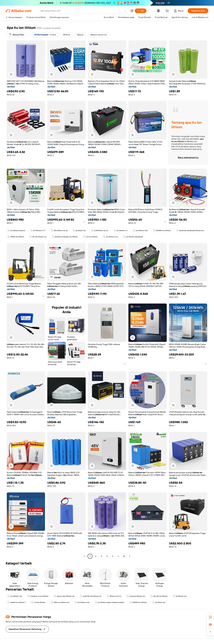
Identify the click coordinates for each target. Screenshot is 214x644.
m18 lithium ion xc (100, 231)
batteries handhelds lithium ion (190, 231)
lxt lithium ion (180, 596)
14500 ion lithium (16, 237)
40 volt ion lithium (159, 596)
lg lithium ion (79, 231)
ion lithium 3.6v (140, 231)
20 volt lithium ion (38, 237)
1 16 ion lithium (38, 602)
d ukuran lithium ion (136, 596)
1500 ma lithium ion (60, 602)
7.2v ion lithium (90, 237)
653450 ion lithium (162, 231)
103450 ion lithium (138, 602)
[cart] (168, 11)
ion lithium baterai (16, 231)
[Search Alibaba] (84, 11)
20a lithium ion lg (59, 231)
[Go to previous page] (84, 556)
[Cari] (141, 11)
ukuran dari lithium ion (64, 596)
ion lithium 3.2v (82, 602)
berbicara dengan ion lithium (65, 237)
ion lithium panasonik (133, 237)
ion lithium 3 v (121, 231)
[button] (132, 11)
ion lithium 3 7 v (38, 231)
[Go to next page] (130, 556)
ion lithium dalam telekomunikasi (109, 602)
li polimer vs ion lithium (38, 596)
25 (124, 556)
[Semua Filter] (17, 35)
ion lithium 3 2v (110, 237)
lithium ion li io (114, 596)
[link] (210, 617)
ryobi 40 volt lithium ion (91, 596)
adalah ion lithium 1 (17, 602)
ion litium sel (159, 602)
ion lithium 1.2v (15, 596)
